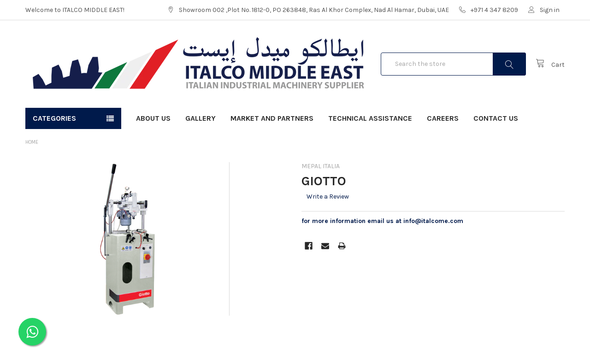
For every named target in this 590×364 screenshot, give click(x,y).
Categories (54, 118)
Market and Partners (272, 118)
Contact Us (496, 118)
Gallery (201, 118)
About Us (153, 118)
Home (32, 142)
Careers (443, 118)
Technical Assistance (370, 118)
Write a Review (328, 197)
